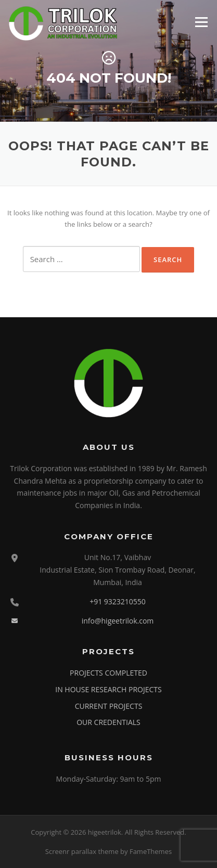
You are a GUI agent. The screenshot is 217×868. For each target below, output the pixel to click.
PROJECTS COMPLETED (108, 673)
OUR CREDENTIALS (108, 722)
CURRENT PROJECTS (109, 706)
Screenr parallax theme (82, 851)
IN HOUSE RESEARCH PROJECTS (108, 689)
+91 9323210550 (118, 601)
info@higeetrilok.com (118, 621)
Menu (201, 22)
